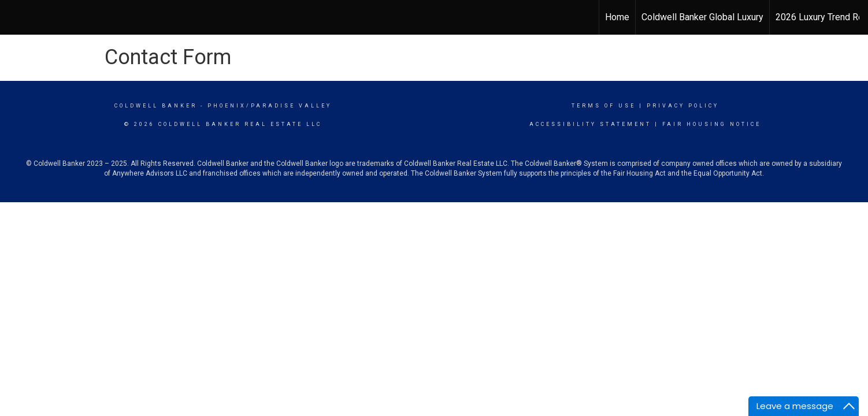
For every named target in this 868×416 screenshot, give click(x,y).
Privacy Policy (683, 106)
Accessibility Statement (590, 124)
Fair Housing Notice (712, 124)
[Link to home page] (434, 17)
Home (617, 17)
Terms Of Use (604, 106)
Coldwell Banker (156, 106)
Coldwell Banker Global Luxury (702, 17)
